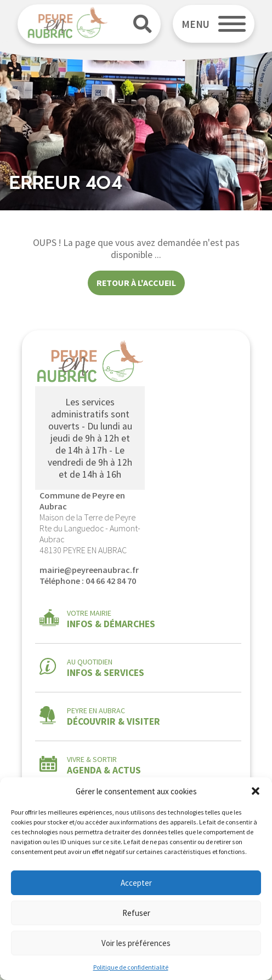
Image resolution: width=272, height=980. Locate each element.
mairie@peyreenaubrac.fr (89, 570)
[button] (256, 791)
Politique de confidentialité (131, 967)
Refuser (136, 913)
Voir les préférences (136, 943)
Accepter (136, 883)
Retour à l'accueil (136, 283)
